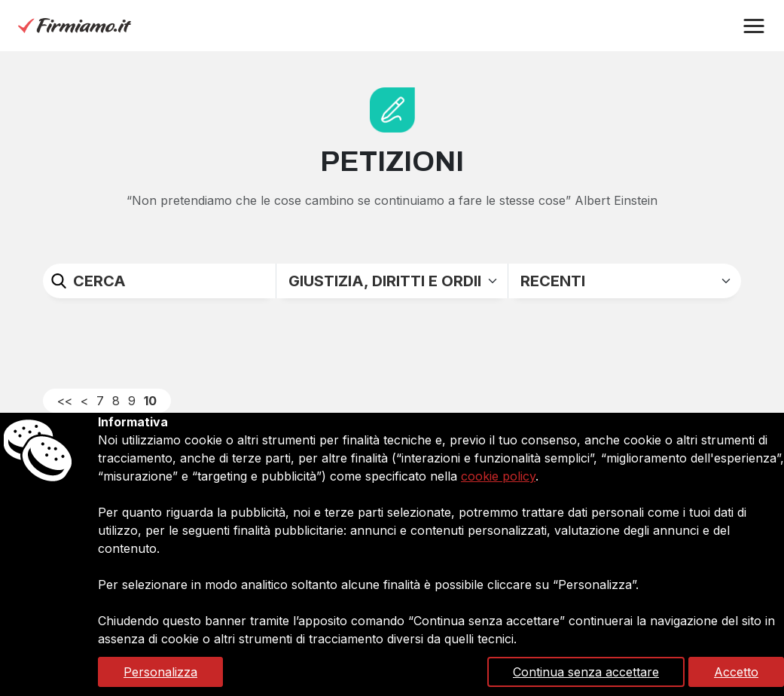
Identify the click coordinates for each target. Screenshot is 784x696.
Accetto (736, 672)
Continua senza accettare (586, 672)
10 (150, 401)
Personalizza (160, 672)
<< (65, 401)
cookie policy (498, 476)
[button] (754, 26)
